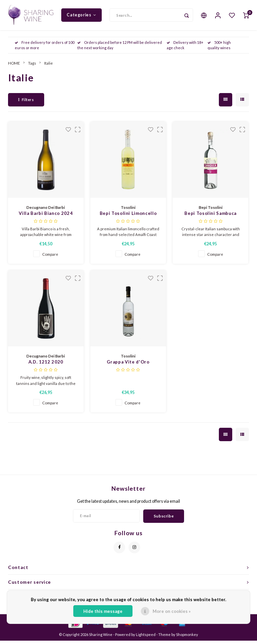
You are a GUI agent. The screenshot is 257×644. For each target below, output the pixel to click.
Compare (50, 257)
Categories (81, 17)
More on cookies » (172, 611)
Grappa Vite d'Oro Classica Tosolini (128, 366)
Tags (32, 66)
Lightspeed (146, 638)
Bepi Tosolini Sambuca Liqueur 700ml (210, 217)
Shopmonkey (187, 638)
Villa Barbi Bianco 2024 (46, 217)
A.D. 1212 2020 (46, 365)
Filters (26, 103)
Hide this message (103, 611)
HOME (14, 66)
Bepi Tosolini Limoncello (128, 217)
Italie (49, 66)
